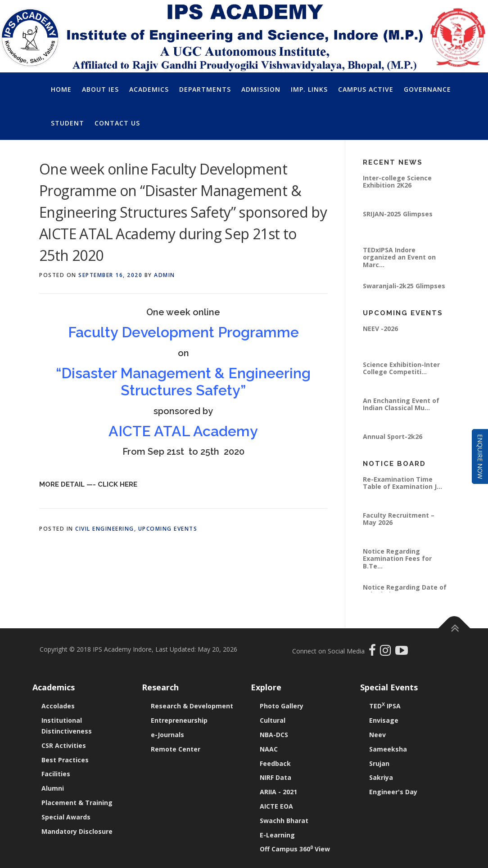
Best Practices (65, 760)
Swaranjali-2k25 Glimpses (404, 286)
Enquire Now (480, 456)
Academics (149, 89)
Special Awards (66, 817)
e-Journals (167, 735)
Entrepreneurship (179, 720)
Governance (427, 89)
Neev (377, 735)
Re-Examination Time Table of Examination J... (402, 483)
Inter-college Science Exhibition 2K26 (397, 181)
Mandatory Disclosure (77, 831)
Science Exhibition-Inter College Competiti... (401, 368)
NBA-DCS (274, 735)
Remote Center (176, 749)
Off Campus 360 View (295, 849)
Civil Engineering (105, 529)
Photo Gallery (282, 706)
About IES (100, 89)
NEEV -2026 (380, 329)
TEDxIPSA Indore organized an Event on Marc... (399, 257)
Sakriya (381, 777)
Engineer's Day (393, 792)
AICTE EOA (276, 806)
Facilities (56, 774)
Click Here (117, 484)
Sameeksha (388, 749)
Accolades (58, 706)
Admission (261, 89)
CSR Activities (64, 745)
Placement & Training (77, 803)
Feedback (275, 763)
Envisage (384, 720)
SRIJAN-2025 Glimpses (398, 214)
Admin (165, 275)
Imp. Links (309, 89)
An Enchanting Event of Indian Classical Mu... (401, 404)
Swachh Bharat (284, 821)
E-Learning (277, 835)
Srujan (379, 763)
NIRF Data (276, 777)
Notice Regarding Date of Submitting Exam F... (405, 591)
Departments (205, 89)
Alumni (53, 788)
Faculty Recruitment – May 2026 (399, 519)
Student (68, 123)
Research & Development (192, 706)
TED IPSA (385, 706)
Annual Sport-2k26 (393, 436)
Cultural (273, 720)
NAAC (269, 749)
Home (61, 89)
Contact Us (117, 123)
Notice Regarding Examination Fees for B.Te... (397, 559)
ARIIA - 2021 (278, 792)
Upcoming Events (168, 529)
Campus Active (366, 89)
